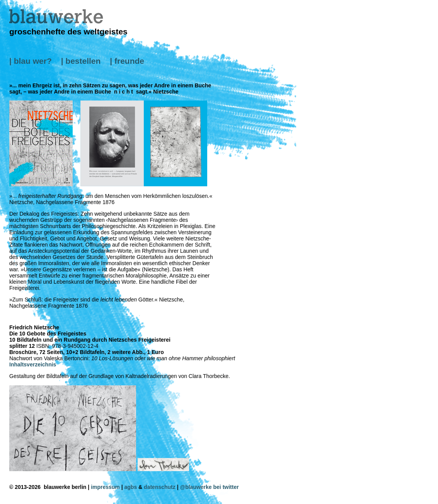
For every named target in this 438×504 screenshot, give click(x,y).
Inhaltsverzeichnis (33, 364)
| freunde (127, 61)
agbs (131, 487)
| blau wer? (31, 61)
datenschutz (160, 487)
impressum (105, 487)
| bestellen (81, 61)
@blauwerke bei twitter (210, 487)
